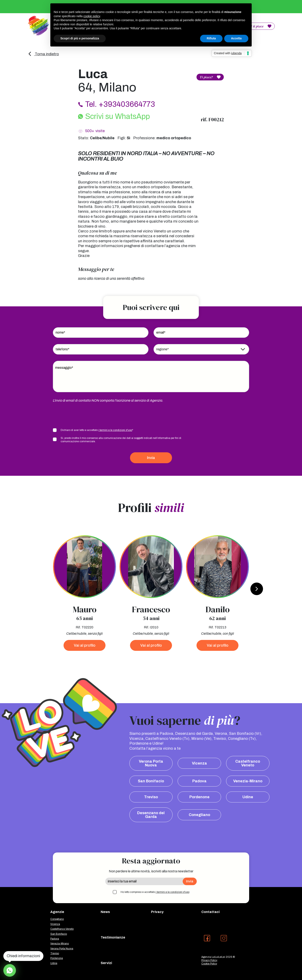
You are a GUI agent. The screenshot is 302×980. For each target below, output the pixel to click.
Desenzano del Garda (151, 815)
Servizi (106, 963)
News (105, 912)
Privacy (157, 912)
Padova (199, 781)
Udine (248, 797)
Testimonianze (113, 937)
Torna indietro (43, 54)
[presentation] (85, 415)
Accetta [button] (236, 38)
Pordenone (199, 797)
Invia (151, 458)
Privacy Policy (209, 960)
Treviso (151, 797)
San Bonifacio (151, 781)
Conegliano (199, 815)
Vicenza (199, 763)
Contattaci (210, 912)
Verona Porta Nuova (151, 763)
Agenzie (57, 912)
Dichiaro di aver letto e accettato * (97, 430)
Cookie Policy (209, 964)
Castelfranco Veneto (248, 763)
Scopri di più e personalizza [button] (80, 38)
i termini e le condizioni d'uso (115, 430)
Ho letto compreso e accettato (155, 892)
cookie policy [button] (92, 16)
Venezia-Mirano (248, 781)
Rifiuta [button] (211, 38)
